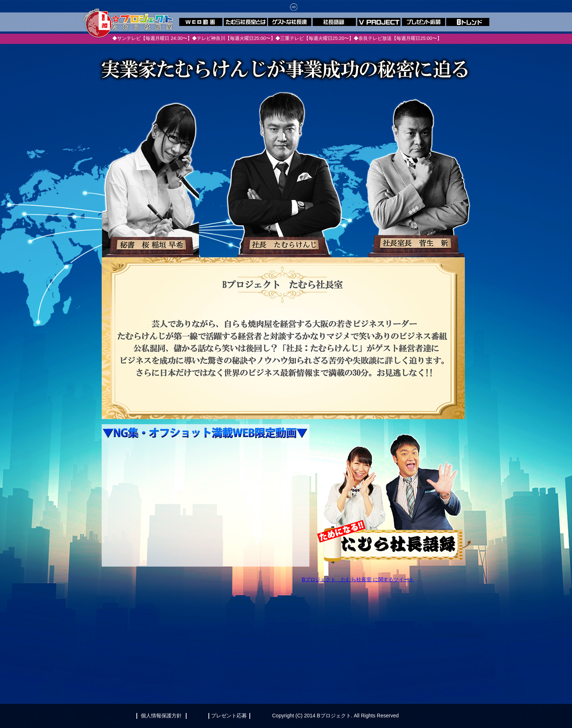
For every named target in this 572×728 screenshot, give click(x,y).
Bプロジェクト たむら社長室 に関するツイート (358, 579)
